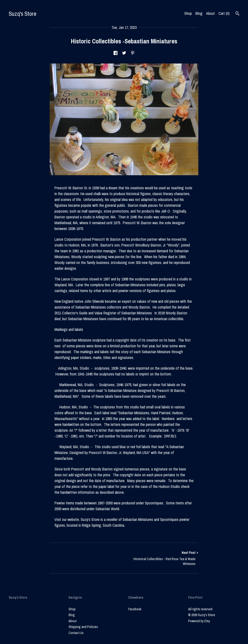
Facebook (135, 609)
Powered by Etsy (199, 621)
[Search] (237, 14)
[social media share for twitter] (124, 53)
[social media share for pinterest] (133, 53)
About (210, 13)
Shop (188, 13)
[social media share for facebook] (116, 53)
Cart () (224, 13)
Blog (199, 13)
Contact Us (76, 633)
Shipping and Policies (83, 627)
